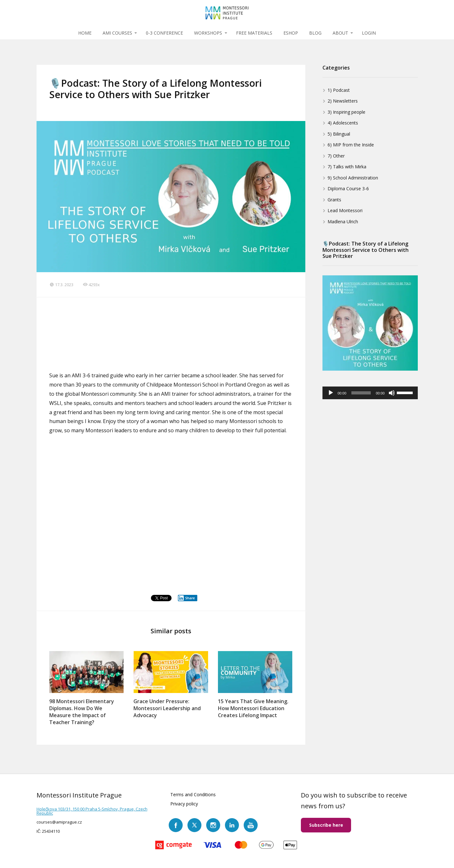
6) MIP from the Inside (351, 145)
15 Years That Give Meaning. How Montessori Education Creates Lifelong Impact (253, 708)
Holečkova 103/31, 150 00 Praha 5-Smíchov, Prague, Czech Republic (92, 811)
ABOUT (340, 33)
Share (186, 598)
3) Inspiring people (346, 112)
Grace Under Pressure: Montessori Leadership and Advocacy (167, 708)
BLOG (315, 33)
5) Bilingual (339, 134)
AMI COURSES (117, 33)
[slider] (361, 393)
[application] (370, 393)
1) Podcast (339, 90)
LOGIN (369, 33)
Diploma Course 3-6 (348, 188)
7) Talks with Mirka (347, 167)
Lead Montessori (345, 210)
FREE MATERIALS (254, 33)
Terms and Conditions (193, 794)
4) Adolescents (343, 123)
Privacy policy (184, 804)
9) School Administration (353, 178)
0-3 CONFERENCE (164, 33)
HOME (85, 33)
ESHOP (291, 33)
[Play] (331, 393)
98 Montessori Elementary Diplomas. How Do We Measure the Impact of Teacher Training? (82, 712)
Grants (334, 200)
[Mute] (392, 393)
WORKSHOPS (208, 33)
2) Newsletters (343, 101)
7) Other (336, 156)
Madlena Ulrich (343, 222)
